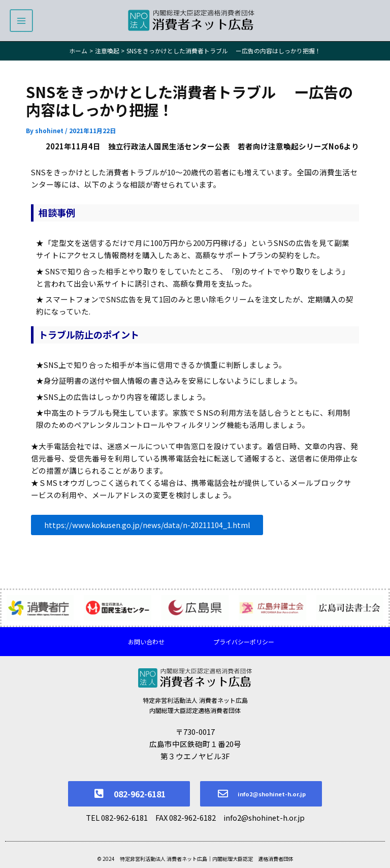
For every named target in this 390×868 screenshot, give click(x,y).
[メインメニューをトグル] (21, 24)
